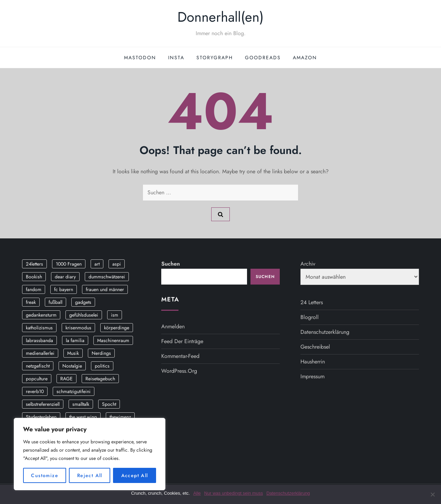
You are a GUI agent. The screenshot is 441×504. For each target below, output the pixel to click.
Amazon (305, 58)
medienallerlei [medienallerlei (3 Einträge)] (40, 353)
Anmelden (173, 326)
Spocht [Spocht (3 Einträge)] (109, 404)
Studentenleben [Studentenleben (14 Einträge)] (41, 417)
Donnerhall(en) (220, 17)
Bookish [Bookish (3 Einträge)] (34, 277)
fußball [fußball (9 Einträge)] (55, 302)
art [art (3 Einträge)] (97, 264)
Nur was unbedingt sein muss (234, 493)
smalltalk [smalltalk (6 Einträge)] (81, 404)
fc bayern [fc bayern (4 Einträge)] (64, 289)
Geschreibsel (315, 347)
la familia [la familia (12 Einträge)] (75, 340)
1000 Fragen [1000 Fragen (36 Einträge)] (69, 264)
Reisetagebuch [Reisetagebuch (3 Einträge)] (100, 379)
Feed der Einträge (182, 341)
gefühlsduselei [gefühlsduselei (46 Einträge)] (84, 315)
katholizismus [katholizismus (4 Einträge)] (39, 328)
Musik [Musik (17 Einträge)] (73, 353)
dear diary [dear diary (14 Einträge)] (65, 277)
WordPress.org (179, 371)
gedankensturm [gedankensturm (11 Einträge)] (41, 315)
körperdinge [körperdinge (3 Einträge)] (117, 328)
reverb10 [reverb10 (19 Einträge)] (35, 391)
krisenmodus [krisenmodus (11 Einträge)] (78, 328)
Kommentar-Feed (180, 356)
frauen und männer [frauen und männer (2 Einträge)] (105, 289)
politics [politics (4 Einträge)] (102, 366)
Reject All (90, 475)
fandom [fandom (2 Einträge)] (34, 289)
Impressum (312, 376)
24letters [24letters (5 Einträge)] (34, 264)
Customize (45, 475)
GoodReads (263, 58)
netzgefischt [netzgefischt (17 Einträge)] (38, 366)
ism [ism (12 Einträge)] (115, 315)
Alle (197, 493)
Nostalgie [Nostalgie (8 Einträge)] (72, 366)
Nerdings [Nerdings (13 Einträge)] (101, 353)
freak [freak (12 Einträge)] (31, 302)
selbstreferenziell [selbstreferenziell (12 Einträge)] (43, 404)
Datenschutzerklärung (325, 332)
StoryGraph (215, 58)
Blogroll (310, 317)
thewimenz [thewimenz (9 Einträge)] (120, 417)
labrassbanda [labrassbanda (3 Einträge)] (39, 340)
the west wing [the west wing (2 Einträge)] (83, 417)
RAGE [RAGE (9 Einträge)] (66, 379)
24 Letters (312, 302)
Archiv (308, 264)
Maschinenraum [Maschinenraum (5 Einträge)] (113, 340)
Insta (176, 58)
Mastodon (140, 58)
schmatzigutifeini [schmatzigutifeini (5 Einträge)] (74, 391)
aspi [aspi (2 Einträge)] (117, 264)
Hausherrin (313, 362)
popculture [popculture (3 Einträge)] (37, 379)
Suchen (171, 264)
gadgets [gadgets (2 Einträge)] (83, 302)
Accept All (135, 475)
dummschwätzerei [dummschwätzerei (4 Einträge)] (107, 277)
